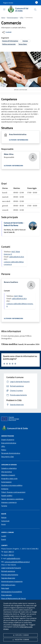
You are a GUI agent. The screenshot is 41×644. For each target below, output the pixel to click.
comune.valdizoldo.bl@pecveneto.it (17, 562)
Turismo (4, 506)
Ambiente (5, 489)
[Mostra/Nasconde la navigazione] (4, 9)
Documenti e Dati (8, 457)
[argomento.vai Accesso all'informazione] (10, 41)
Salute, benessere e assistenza (12, 499)
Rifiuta (20, 635)
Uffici (22, 18)
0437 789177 (9, 552)
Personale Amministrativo (11, 453)
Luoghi (4, 536)
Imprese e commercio (9, 502)
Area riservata (6, 595)
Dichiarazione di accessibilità (12, 592)
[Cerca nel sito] (35, 10)
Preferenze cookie (19, 625)
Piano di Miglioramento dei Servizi (14, 598)
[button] (8, 3)
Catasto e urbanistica (9, 468)
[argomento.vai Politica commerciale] (9, 44)
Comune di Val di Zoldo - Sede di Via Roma (14, 224)
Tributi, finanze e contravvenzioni (13, 492)
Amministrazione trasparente (12, 581)
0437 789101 (9, 555)
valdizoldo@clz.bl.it (17, 257)
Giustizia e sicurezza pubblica (12, 485)
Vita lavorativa (7, 472)
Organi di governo (8, 440)
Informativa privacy (8, 585)
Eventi (4, 539)
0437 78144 (18, 296)
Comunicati (5, 521)
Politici (4, 450)
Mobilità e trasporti (8, 475)
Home (3, 18)
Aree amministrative (9, 443)
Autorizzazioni (6, 482)
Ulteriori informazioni (19, 140)
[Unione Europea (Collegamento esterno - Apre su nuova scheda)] (20, 419)
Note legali (5, 588)
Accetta (20, 640)
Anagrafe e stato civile (9, 479)
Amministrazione (12, 18)
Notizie (4, 517)
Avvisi (3, 524)
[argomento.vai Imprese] (25, 41)
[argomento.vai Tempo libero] (23, 44)
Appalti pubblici (7, 496)
